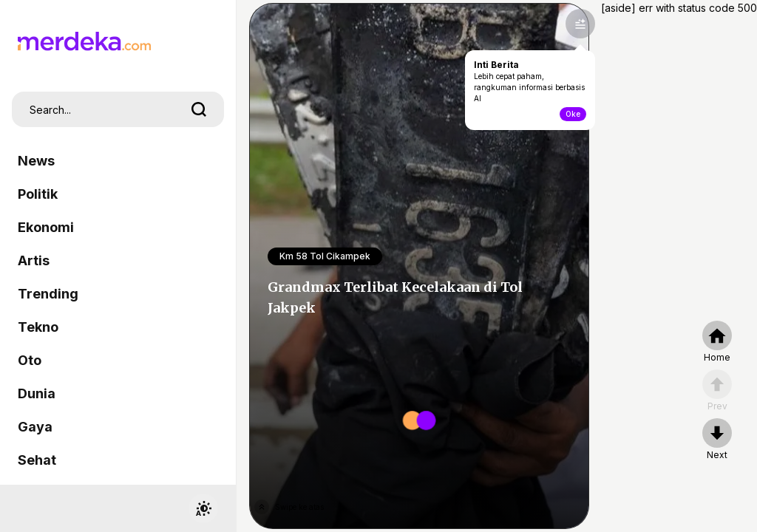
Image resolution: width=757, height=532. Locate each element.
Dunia (37, 393)
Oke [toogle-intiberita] (573, 114)
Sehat (37, 460)
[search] (199, 109)
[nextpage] (717, 440)
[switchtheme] (203, 508)
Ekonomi (46, 227)
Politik (38, 194)
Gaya (35, 427)
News (36, 161)
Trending (48, 294)
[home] (717, 342)
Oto (30, 360)
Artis (34, 260)
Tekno (38, 327)
